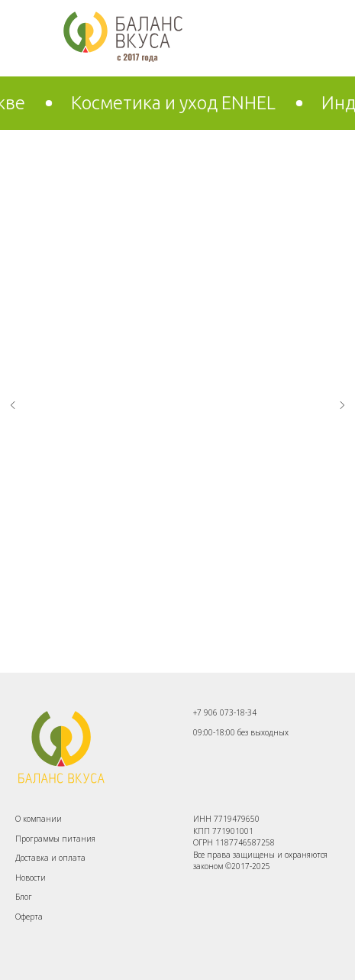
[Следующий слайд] (342, 405)
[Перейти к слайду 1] (170, 650)
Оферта (29, 917)
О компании (39, 819)
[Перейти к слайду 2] (186, 650)
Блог (24, 897)
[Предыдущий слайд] (13, 405)
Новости (31, 878)
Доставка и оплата (50, 858)
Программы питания (55, 839)
